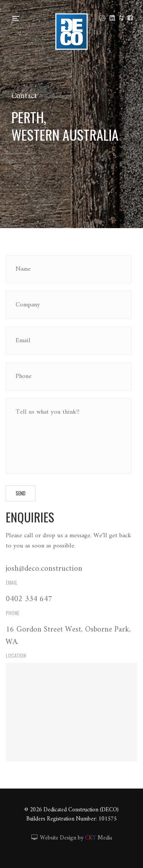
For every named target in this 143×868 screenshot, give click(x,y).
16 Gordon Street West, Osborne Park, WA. (68, 636)
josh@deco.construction (44, 569)
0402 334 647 (29, 599)
